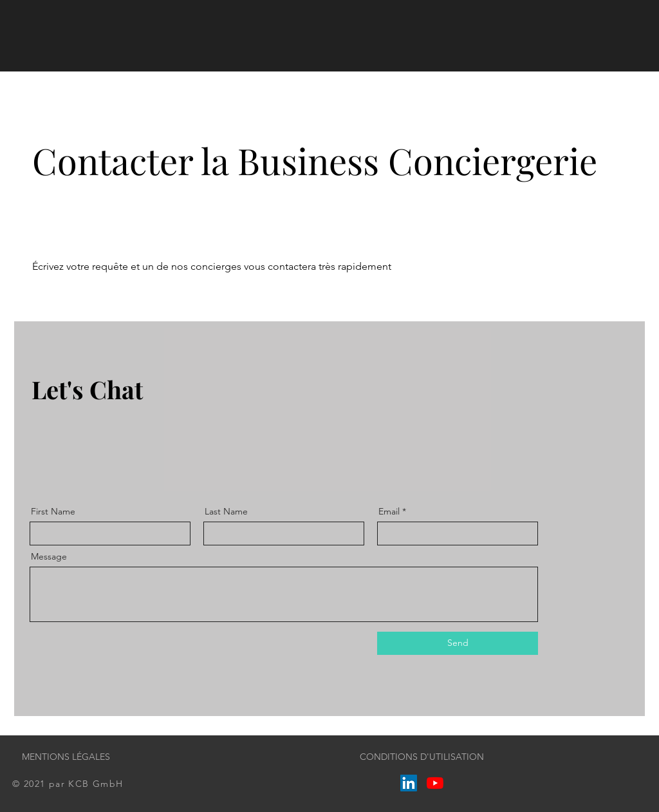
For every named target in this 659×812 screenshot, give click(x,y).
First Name (53, 511)
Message (49, 556)
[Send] (458, 643)
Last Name (226, 511)
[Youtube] (435, 783)
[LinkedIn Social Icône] (409, 783)
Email (389, 511)
